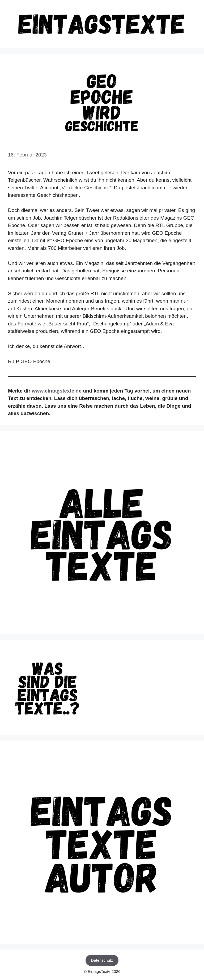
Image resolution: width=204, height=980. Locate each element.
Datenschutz (102, 960)
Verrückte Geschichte (85, 188)
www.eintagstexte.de (57, 391)
